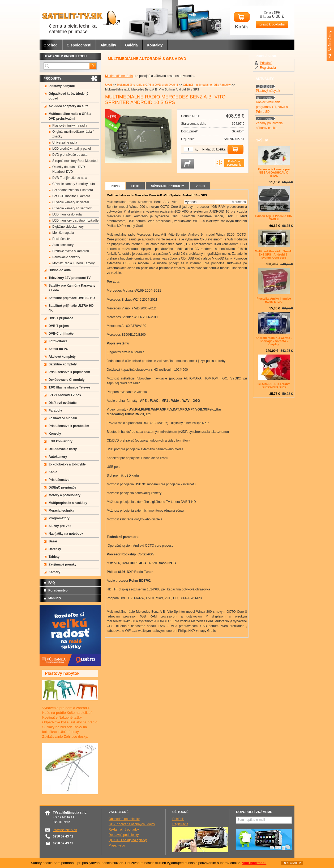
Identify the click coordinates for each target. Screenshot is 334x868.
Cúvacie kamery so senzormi (73, 208)
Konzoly (55, 434)
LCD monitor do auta (67, 214)
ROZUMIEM (292, 863)
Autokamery (58, 457)
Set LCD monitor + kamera (71, 196)
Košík (242, 21)
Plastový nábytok (62, 86)
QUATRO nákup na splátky (128, 840)
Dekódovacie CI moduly (67, 380)
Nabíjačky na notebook (66, 534)
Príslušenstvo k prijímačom (69, 372)
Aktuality (108, 45)
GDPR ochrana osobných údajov (132, 824)
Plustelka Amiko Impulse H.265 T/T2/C (274, 300)
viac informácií (254, 863)
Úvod (109, 85)
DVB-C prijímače (61, 334)
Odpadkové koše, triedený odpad (68, 96)
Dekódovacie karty (63, 449)
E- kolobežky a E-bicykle (67, 464)
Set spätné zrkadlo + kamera (73, 190)
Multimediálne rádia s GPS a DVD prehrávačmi (148, 85)
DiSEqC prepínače (62, 487)
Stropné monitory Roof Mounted (75, 161)
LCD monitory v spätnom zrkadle (75, 221)
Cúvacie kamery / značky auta (74, 184)
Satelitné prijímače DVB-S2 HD (72, 298)
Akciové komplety (62, 357)
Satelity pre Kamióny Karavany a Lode (72, 288)
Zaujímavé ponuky (63, 564)
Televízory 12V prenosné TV (70, 278)
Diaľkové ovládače (63, 403)
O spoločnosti (79, 45)
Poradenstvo (58, 590)
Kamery (54, 572)
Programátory (59, 518)
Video (200, 186)
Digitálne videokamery (68, 227)
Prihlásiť (266, 63)
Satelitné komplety (63, 364)
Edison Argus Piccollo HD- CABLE (274, 218)
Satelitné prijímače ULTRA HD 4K (71, 308)
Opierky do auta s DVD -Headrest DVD (70, 169)
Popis (115, 186)
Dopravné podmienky (124, 835)
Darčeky (55, 549)
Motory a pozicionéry (65, 495)
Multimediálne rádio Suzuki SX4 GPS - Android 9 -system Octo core (274, 254)
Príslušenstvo (62, 239)
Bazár (53, 541)
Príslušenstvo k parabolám (69, 426)
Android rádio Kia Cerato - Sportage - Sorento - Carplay (274, 341)
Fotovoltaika (58, 341)
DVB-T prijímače (61, 318)
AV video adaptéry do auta (68, 106)
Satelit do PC (58, 349)
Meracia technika (61, 511)
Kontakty (155, 45)
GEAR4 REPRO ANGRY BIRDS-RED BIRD (274, 386)
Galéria (131, 45)
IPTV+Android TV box (65, 395)
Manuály (55, 598)
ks (196, 150)
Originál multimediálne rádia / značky (207, 85)
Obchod (51, 45)
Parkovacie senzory (66, 257)
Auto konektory (63, 245)
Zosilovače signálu (63, 418)
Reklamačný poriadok (124, 830)
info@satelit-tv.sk (65, 830)
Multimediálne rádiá (119, 76)
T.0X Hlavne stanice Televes (70, 387)
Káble (53, 472)
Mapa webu (117, 845)
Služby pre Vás (60, 526)
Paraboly (55, 411)
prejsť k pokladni (272, 24)
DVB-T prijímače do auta (70, 178)
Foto (135, 186)
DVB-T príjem (59, 326)
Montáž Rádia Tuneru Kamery (73, 263)
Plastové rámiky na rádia (70, 126)
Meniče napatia (63, 233)
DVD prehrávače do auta (70, 155)
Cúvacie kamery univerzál (70, 202)
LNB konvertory (61, 441)
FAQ (52, 583)
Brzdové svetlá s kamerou (71, 251)
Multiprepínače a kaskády (68, 503)
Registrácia (268, 68)
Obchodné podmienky (124, 819)
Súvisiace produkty (168, 186)
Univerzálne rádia (65, 142)
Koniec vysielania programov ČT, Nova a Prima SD (272, 107)
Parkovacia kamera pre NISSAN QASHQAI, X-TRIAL (274, 172)
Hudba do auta (60, 270)
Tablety (54, 557)
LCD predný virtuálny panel (72, 149)
